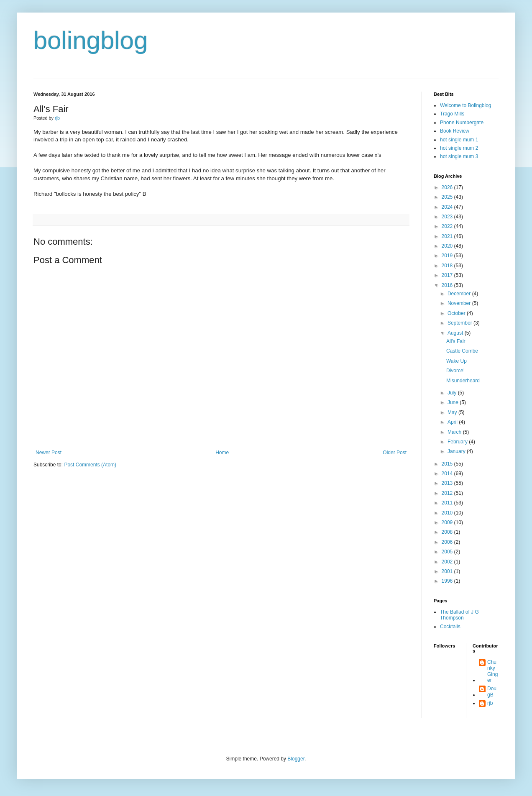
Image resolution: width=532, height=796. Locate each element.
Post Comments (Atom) (90, 465)
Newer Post (49, 453)
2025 (448, 197)
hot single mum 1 (459, 140)
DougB (492, 691)
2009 (448, 522)
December (460, 294)
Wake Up (457, 361)
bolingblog (91, 40)
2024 (448, 207)
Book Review (455, 131)
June (454, 402)
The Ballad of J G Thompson (459, 615)
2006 (448, 542)
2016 (448, 285)
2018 (448, 266)
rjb (490, 703)
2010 (448, 513)
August (456, 333)
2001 (448, 571)
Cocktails (450, 627)
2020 (448, 246)
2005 (448, 552)
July (453, 393)
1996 (448, 581)
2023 (448, 217)
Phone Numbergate (462, 123)
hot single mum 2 (459, 148)
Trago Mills (452, 114)
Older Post (395, 453)
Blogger (296, 759)
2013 (448, 483)
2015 (448, 464)
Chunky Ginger (492, 671)
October (457, 313)
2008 (448, 532)
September (460, 323)
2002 (448, 562)
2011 (448, 503)
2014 (448, 474)
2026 (448, 187)
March (455, 432)
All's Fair (456, 341)
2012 (448, 493)
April (453, 422)
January (457, 451)
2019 (448, 256)
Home (222, 453)
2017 (448, 275)
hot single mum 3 (459, 156)
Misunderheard (463, 381)
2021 (448, 236)
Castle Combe (462, 351)
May (453, 412)
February (458, 442)
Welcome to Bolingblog (466, 105)
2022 (448, 226)
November (460, 303)
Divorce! (455, 371)
